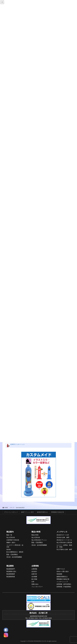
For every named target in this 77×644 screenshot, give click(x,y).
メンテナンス (62, 532)
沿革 (33, 582)
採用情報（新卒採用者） (64, 584)
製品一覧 (9, 535)
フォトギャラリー (37, 587)
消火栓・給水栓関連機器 (14, 557)
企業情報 (35, 566)
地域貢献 (59, 574)
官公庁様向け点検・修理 (64, 549)
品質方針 (34, 574)
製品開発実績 (11, 577)
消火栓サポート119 (63, 535)
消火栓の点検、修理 (63, 537)
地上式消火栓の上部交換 (64, 542)
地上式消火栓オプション (39, 540)
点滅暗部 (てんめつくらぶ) (17, 444)
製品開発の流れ (11, 571)
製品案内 (10, 532)
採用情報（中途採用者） (64, 587)
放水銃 (9, 549)
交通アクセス (61, 569)
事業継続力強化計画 (58, 512)
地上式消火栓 (11, 537)
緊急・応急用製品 (12, 554)
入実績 (35, 579)
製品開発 (10, 566)
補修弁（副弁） (11, 542)
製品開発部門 (11, 569)
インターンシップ (62, 582)
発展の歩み (35, 584)
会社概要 (34, 577)
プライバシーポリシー (11, 512)
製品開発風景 (11, 574)
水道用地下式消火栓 (13, 540)
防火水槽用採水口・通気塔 (15, 552)
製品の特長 (36, 532)
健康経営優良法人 (43, 512)
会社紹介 (34, 571)
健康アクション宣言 (27, 512)
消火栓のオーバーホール (64, 540)
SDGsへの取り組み (63, 571)
